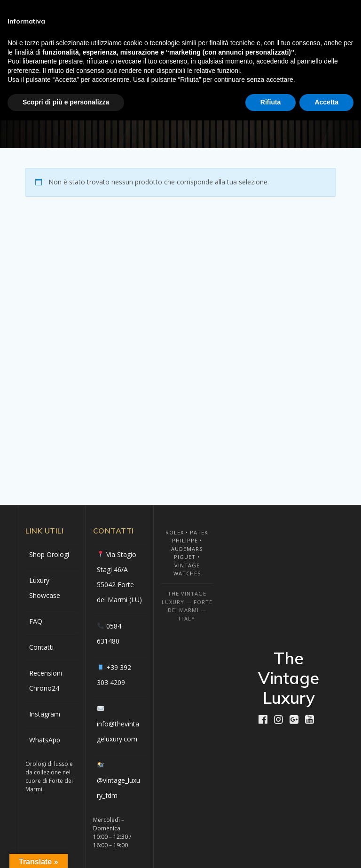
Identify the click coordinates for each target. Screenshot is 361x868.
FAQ (36, 621)
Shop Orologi (49, 554)
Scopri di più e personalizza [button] (66, 102)
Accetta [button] (326, 102)
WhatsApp (45, 740)
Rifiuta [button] (271, 102)
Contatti (41, 647)
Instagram (45, 714)
